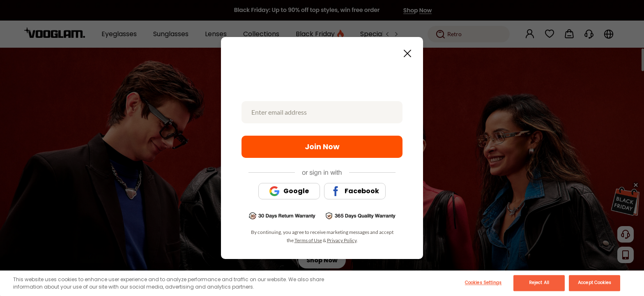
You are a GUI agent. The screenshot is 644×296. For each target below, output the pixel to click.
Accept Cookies (595, 283)
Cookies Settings (483, 283)
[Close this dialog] (405, 51)
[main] (322, 283)
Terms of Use (308, 240)
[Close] (633, 279)
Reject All (539, 283)
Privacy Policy (342, 240)
